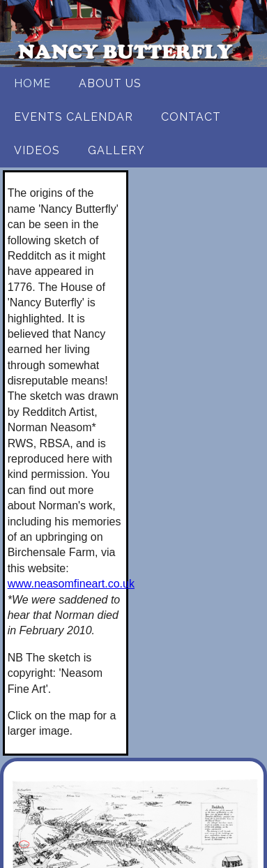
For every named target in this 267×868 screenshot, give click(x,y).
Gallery (116, 150)
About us (110, 83)
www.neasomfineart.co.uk (71, 584)
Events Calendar (74, 117)
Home (32, 83)
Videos (37, 150)
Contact (191, 117)
